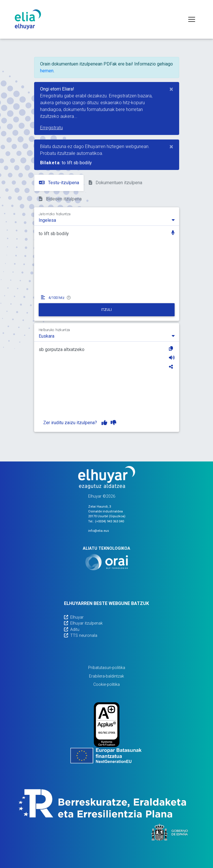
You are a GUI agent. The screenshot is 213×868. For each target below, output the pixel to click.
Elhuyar (74, 617)
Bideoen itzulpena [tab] (60, 199)
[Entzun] (172, 358)
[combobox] (107, 220)
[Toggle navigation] (192, 19)
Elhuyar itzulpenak (83, 623)
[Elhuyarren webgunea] (107, 477)
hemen (47, 71)
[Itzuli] (107, 310)
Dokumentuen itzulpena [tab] (115, 183)
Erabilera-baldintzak (107, 676)
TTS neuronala (81, 636)
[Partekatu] (172, 367)
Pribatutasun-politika (107, 668)
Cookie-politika (107, 685)
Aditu (72, 630)
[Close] (171, 89)
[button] (173, 233)
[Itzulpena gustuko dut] (104, 423)
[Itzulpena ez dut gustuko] (113, 423)
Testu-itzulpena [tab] (59, 183)
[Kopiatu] (172, 348)
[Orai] (107, 562)
